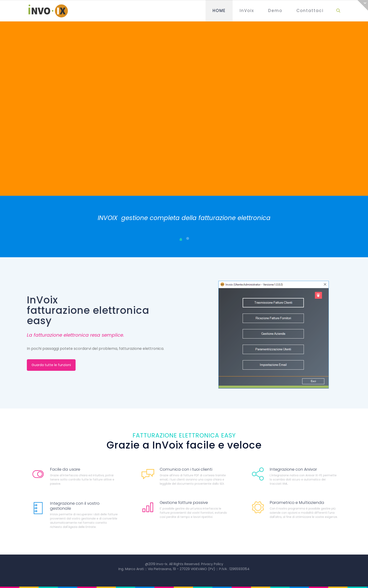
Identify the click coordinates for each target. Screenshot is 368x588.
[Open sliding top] (363, 5)
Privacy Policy (212, 564)
